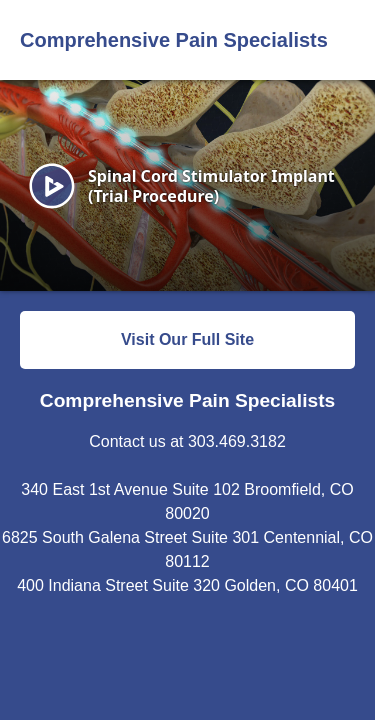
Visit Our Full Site (187, 339)
